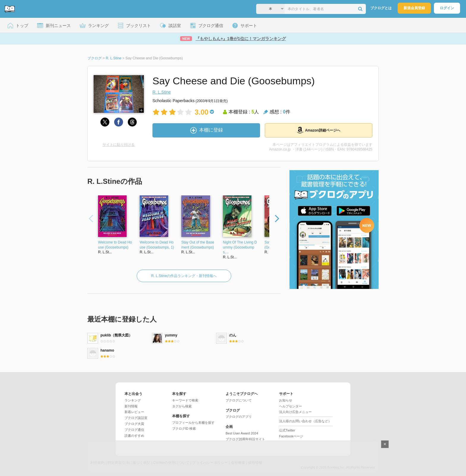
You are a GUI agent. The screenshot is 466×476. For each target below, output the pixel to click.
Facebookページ (291, 436)
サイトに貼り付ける (119, 145)
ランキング (133, 400)
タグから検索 (182, 406)
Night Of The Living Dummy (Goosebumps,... (240, 247)
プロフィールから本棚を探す (193, 423)
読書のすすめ (134, 436)
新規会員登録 (414, 8)
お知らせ (286, 400)
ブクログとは (381, 8)
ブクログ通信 (134, 430)
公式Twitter (287, 430)
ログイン (447, 8)
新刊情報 (131, 406)
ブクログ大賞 (134, 424)
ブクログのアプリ (239, 417)
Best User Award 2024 (242, 433)
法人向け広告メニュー (295, 412)
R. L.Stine (162, 92)
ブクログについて (239, 400)
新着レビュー (134, 412)
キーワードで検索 (185, 400)
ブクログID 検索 (184, 428)
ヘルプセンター (291, 406)
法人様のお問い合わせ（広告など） (305, 421)
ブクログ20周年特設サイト (245, 439)
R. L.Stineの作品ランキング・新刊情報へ (184, 276)
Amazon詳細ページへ (319, 130)
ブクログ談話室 (136, 418)
